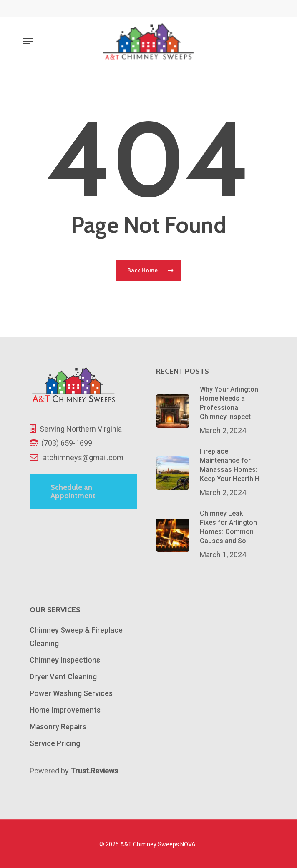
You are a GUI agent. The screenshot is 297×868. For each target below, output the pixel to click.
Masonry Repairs (58, 727)
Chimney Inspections (65, 660)
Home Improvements (65, 710)
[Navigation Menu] (28, 41)
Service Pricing (55, 743)
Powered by (74, 771)
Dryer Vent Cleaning (63, 677)
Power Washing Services (71, 693)
